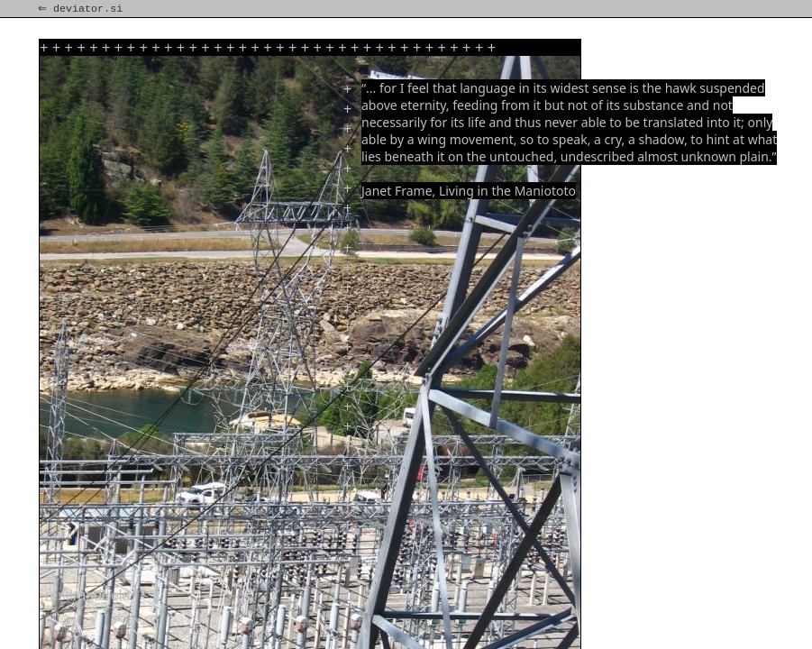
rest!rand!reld (87, 595)
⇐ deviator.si (82, 9)
